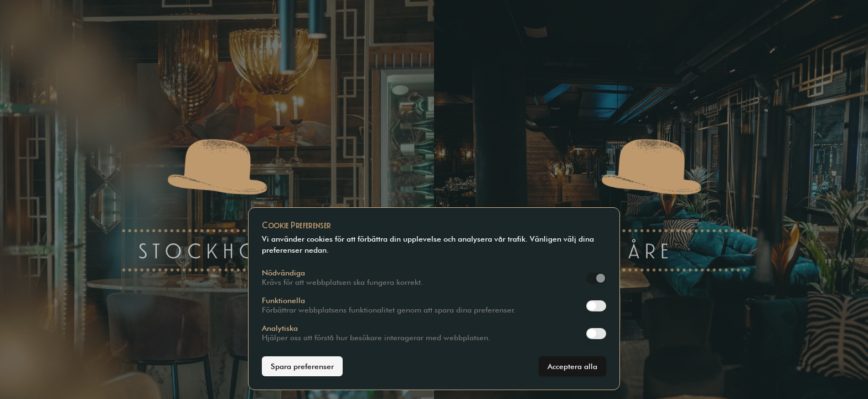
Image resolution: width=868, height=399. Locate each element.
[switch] (596, 278)
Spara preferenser (302, 366)
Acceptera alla (572, 366)
